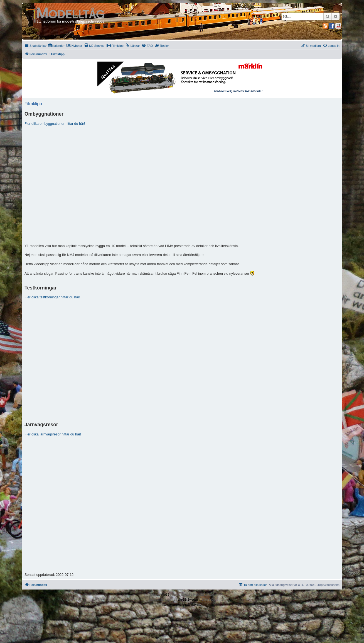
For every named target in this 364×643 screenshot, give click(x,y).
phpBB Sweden (188, 600)
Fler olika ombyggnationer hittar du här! (55, 124)
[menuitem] (56, 46)
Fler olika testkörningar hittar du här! (52, 297)
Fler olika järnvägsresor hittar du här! (53, 434)
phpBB (165, 595)
